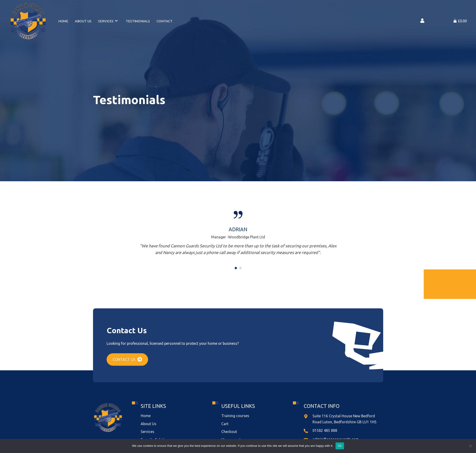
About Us (149, 424)
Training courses (235, 416)
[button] (127, 359)
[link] (63, 21)
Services (147, 432)
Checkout (229, 432)
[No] (470, 446)
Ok (340, 446)
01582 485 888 (325, 430)
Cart (225, 424)
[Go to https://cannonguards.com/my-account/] (422, 21)
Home (146, 416)
